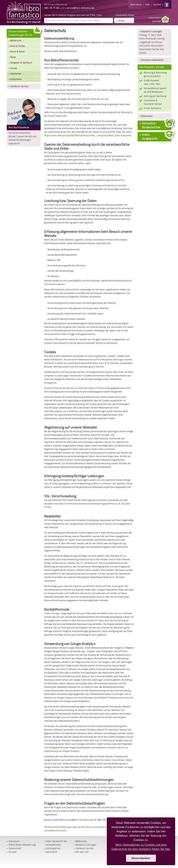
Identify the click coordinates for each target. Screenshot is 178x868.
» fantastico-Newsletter (152, 60)
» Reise (12, 57)
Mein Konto (136, 5)
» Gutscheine (15, 79)
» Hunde (13, 68)
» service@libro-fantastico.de (79, 8)
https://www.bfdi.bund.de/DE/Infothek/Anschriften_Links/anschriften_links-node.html (87, 135)
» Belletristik (15, 41)
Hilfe (148, 5)
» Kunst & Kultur (17, 52)
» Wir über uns (81, 852)
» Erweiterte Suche (124, 15)
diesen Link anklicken (115, 760)
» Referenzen (146, 116)
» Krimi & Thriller (17, 46)
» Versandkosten (53, 845)
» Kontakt (12, 852)
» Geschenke (15, 74)
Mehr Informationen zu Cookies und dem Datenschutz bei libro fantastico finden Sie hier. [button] (141, 847)
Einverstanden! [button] (141, 858)
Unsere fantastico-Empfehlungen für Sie (25, 33)
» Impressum (13, 841)
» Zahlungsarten (52, 848)
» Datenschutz (14, 848)
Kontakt (157, 5)
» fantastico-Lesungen (151, 31)
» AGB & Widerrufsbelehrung (21, 845)
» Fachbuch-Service (18, 86)
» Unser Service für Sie (55, 841)
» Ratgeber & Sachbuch (20, 63)
